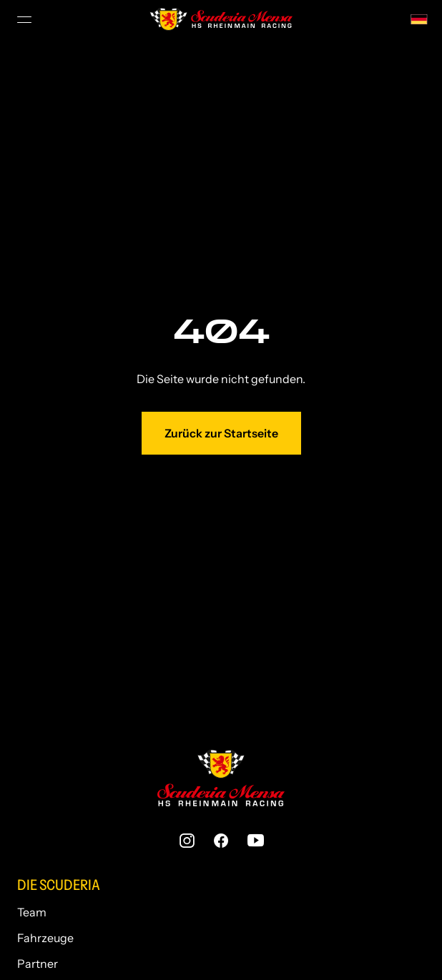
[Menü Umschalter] (26, 19)
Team (32, 909)
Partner (38, 961)
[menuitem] (419, 18)
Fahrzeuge (45, 935)
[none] (419, 18)
